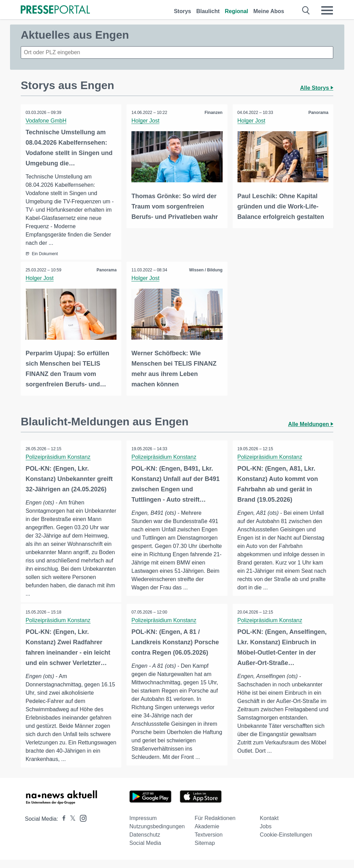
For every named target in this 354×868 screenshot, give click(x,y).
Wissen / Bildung (206, 270)
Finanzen (213, 113)
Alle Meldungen (311, 424)
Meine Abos (269, 11)
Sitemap (205, 851)
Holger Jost (146, 121)
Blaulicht (208, 11)
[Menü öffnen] (327, 10)
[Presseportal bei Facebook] (62, 827)
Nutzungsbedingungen (157, 835)
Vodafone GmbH (46, 121)
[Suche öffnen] (306, 10)
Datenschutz (145, 843)
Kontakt (269, 826)
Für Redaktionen (215, 826)
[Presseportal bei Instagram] (81, 826)
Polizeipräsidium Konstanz (58, 457)
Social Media (145, 851)
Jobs (266, 835)
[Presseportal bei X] (71, 827)
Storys (183, 11)
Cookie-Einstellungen (286, 843)
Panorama (318, 113)
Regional (236, 11)
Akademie (207, 835)
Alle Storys (317, 88)
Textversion (209, 843)
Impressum (143, 826)
